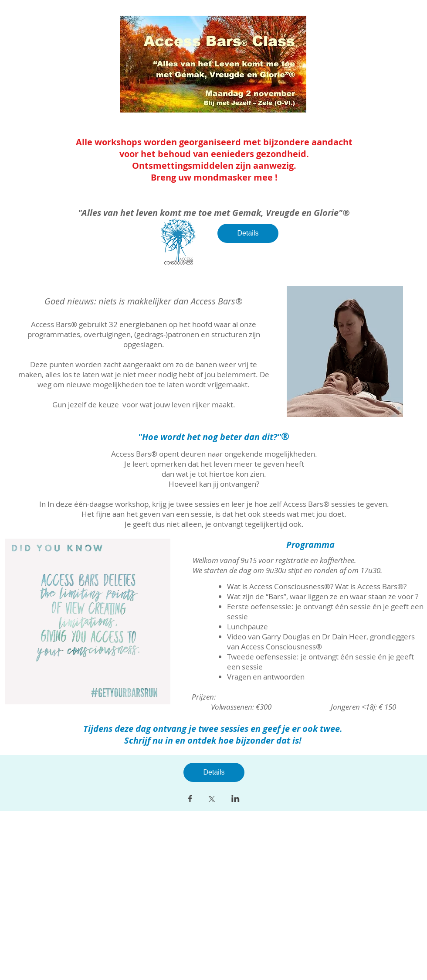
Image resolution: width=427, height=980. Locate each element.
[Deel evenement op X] (212, 800)
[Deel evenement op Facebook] (190, 799)
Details (248, 233)
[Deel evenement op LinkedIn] (236, 799)
